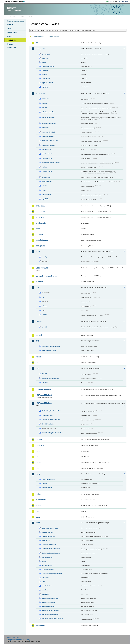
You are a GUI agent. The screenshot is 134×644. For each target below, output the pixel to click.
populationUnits (47, 154)
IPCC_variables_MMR (49, 350)
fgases (39, 322)
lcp (37, 468)
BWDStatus (46, 540)
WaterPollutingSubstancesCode (53, 433)
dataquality (41, 246)
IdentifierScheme (48, 557)
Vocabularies (12, 40)
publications (41, 500)
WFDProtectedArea (48, 602)
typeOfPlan (46, 199)
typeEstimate (46, 195)
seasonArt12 (46, 177)
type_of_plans (47, 87)
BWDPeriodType (47, 532)
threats (44, 186)
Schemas (10, 36)
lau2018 (39, 463)
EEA (16, 2)
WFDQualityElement (49, 606)
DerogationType (47, 415)
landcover (40, 445)
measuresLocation (48, 136)
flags (44, 297)
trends (44, 190)
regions (45, 483)
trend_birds (46, 79)
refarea (44, 306)
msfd (38, 474)
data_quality (46, 58)
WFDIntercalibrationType (50, 598)
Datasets (10, 25)
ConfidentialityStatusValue (51, 549)
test (38, 511)
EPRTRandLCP (42, 268)
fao (37, 287)
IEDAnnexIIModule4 (44, 403)
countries (45, 108)
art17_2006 (41, 206)
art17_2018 (41, 217)
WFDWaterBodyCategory (50, 610)
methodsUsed (47, 150)
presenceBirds (47, 158)
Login (110, 1)
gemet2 (39, 335)
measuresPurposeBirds (50, 141)
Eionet (15, 17)
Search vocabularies (38, 37)
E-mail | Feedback (13, 638)
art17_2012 (41, 212)
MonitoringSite (47, 565)
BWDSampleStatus (48, 536)
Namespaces (11, 48)
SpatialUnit (46, 578)
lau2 (38, 457)
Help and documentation (15, 21)
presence (45, 70)
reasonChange (47, 171)
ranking (45, 167)
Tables (9, 29)
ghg (38, 341)
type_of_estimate (48, 83)
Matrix (44, 561)
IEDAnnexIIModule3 (44, 395)
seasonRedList (47, 181)
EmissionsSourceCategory (51, 553)
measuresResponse (49, 145)
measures (45, 128)
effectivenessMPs (48, 112)
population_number (49, 66)
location (45, 62)
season (44, 75)
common (40, 234)
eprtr (38, 252)
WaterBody (46, 594)
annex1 (44, 374)
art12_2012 (41, 49)
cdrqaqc (45, 103)
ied (37, 368)
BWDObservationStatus (50, 528)
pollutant (45, 383)
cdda (38, 229)
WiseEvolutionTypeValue (50, 615)
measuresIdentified (48, 132)
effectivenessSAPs (48, 118)
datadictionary (42, 240)
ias (37, 363)
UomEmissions (47, 586)
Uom (44, 582)
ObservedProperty (48, 569)
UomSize (45, 590)
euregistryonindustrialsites (47, 276)
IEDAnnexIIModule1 (44, 389)
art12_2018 (41, 93)
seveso (39, 506)
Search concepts (54, 37)
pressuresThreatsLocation (51, 163)
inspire (39, 440)
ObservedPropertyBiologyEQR (52, 574)
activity (44, 257)
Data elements (12, 32)
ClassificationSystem (49, 545)
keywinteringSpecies (49, 123)
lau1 (38, 451)
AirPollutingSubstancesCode (52, 411)
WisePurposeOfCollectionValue (52, 619)
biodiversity (41, 223)
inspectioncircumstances (50, 378)
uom (38, 517)
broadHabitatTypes (48, 479)
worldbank (40, 626)
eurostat (39, 282)
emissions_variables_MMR (51, 346)
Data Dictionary (23, 17)
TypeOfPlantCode (48, 424)
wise (38, 523)
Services (10, 44)
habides (39, 357)
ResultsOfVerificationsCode (51, 420)
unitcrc (44, 315)
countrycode (46, 54)
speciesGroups (47, 488)
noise (38, 494)
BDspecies (46, 99)
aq (37, 43)
